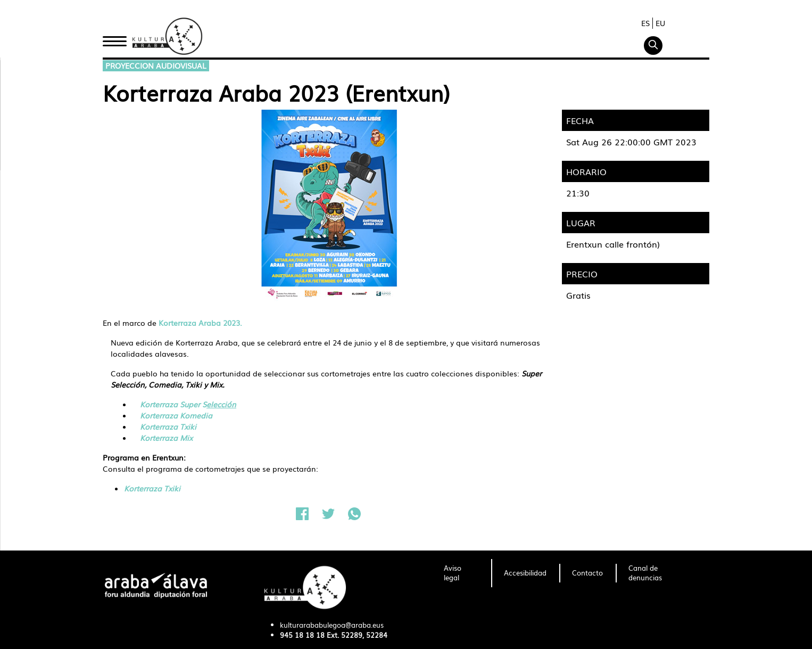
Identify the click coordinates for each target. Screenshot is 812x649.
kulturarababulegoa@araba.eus (332, 625)
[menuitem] (461, 573)
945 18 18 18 (302, 635)
